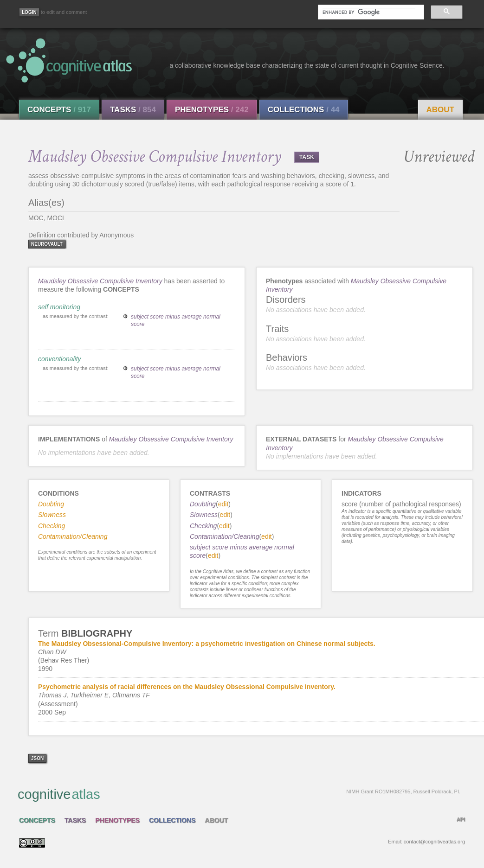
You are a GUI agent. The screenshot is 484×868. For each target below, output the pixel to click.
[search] (369, 12)
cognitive (239, 794)
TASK (307, 157)
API (461, 819)
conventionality (60, 359)
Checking (203, 526)
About (440, 110)
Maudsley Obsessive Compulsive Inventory (100, 281)
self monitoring (59, 307)
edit (223, 504)
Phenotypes (212, 110)
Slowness (204, 515)
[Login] (29, 12)
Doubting (203, 504)
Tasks (133, 110)
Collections (304, 110)
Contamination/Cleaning (224, 536)
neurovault (47, 244)
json (37, 758)
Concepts (59, 110)
